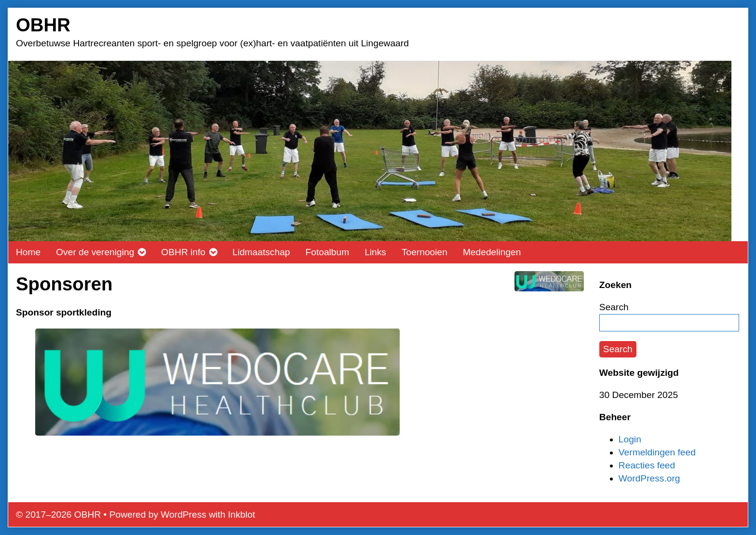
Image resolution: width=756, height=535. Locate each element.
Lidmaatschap (261, 252)
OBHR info (183, 252)
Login (630, 439)
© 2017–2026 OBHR (58, 514)
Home (28, 252)
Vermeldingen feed (657, 452)
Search (614, 307)
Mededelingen (492, 252)
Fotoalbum (327, 252)
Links (375, 252)
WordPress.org (649, 478)
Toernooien (425, 252)
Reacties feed (647, 465)
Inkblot (242, 514)
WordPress (183, 514)
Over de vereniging (95, 252)
